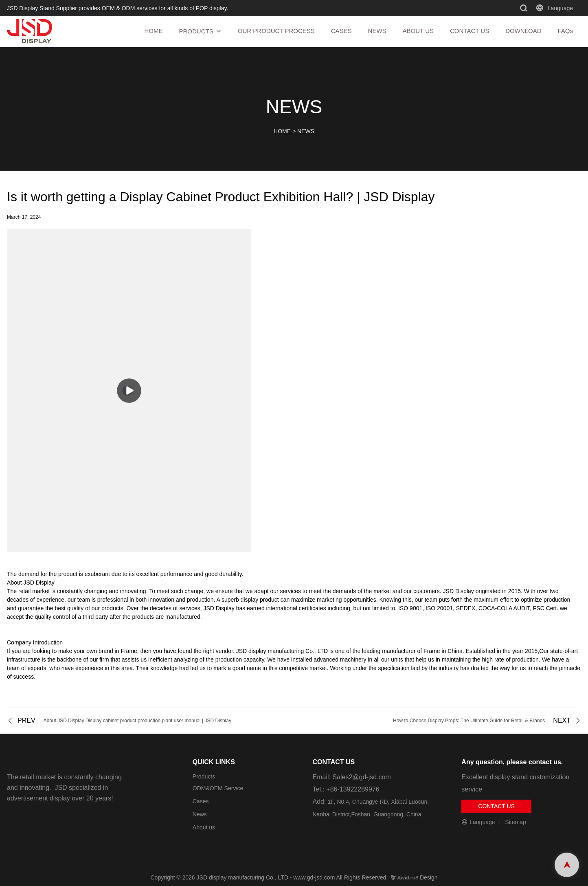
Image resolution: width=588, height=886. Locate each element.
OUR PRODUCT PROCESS (276, 31)
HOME (153, 31)
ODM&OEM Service (218, 788)
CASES (341, 31)
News (200, 814)
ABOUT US (418, 31)
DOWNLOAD (523, 31)
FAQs (565, 31)
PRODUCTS (196, 31)
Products (204, 776)
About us (204, 827)
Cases (201, 801)
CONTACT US (470, 31)
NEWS (377, 31)
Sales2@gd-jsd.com (361, 777)
